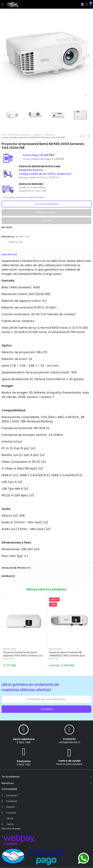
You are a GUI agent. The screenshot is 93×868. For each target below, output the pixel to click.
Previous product (81, 136)
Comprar (46, 221)
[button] (5, 56)
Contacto (69, 739)
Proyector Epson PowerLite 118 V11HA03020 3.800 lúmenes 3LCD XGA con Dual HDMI (67, 656)
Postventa (24, 761)
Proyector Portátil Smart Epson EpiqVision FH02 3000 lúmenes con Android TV (23, 656)
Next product (89, 136)
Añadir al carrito (46, 212)
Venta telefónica (24, 739)
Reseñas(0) (8, 576)
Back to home (85, 136)
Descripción (9, 255)
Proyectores (10, 649)
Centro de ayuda (69, 761)
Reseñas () (16, 242)
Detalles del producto (16, 568)
